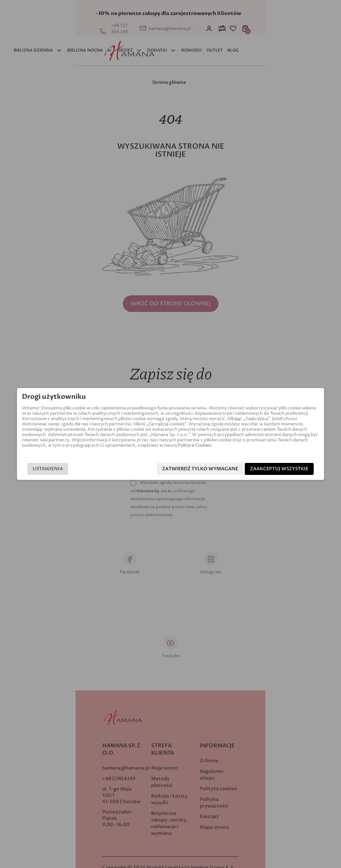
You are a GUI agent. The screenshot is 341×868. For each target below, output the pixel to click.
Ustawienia (39, 469)
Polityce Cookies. (30, 445)
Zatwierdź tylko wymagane (209, 469)
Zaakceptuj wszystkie (288, 469)
